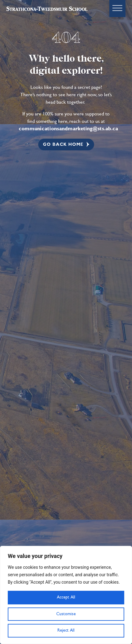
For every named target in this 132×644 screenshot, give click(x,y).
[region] (66, 595)
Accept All (66, 597)
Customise (66, 614)
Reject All (66, 630)
